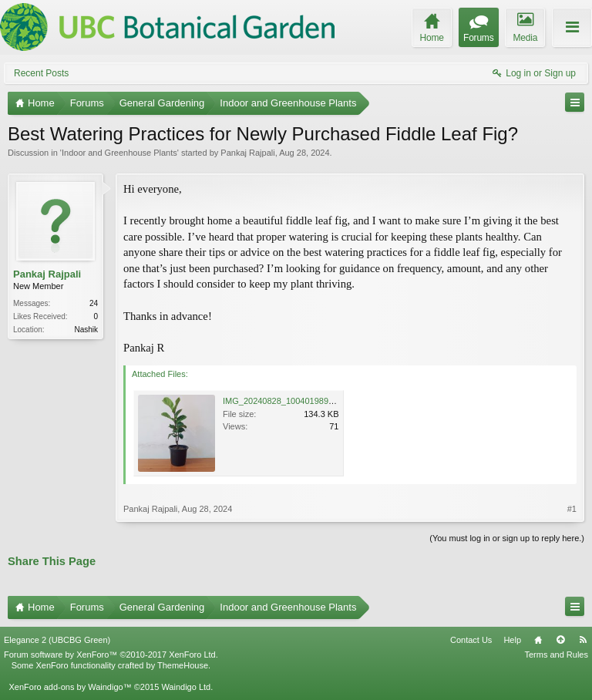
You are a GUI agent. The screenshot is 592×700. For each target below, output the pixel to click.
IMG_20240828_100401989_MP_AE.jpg (299, 401)
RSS (583, 640)
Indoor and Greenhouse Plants (119, 153)
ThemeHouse (183, 665)
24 (94, 303)
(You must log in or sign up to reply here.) (507, 538)
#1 (572, 509)
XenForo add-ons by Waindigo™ (70, 687)
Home (538, 640)
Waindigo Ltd (186, 687)
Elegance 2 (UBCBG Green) (57, 640)
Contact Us (471, 640)
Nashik (86, 330)
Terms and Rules (556, 655)
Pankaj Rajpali (247, 153)
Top (560, 640)
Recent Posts (41, 73)
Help (512, 640)
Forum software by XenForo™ (111, 655)
